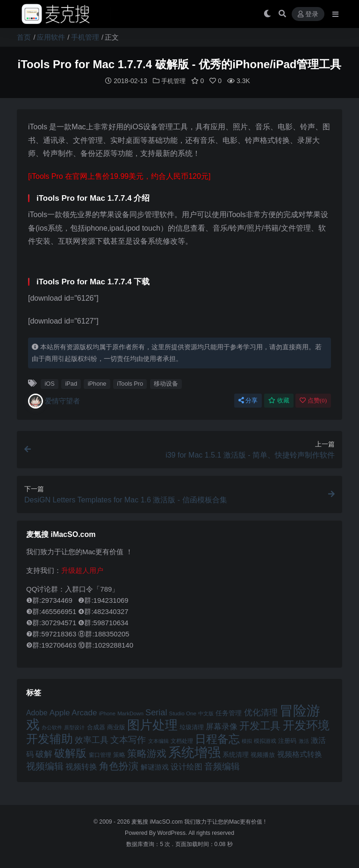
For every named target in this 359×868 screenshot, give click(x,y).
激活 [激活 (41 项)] (304, 741)
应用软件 (51, 37)
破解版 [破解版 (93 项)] (70, 753)
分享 (248, 400)
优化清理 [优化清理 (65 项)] (261, 712)
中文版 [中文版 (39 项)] (206, 713)
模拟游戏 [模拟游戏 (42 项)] (265, 740)
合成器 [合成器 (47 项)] (96, 727)
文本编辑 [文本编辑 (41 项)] (158, 741)
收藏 (279, 400)
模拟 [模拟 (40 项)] (247, 741)
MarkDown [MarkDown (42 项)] (130, 713)
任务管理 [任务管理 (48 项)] (229, 713)
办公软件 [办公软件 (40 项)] (52, 727)
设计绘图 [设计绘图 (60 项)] (187, 766)
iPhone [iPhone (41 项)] (107, 713)
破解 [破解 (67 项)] (44, 753)
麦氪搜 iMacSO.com (158, 821)
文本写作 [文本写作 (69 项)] (128, 739)
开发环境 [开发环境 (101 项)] (306, 725)
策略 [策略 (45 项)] (119, 755)
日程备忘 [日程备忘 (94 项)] (217, 739)
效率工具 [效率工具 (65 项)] (92, 740)
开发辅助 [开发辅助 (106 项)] (50, 738)
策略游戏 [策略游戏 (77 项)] (147, 753)
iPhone (97, 383)
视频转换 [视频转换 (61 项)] (81, 766)
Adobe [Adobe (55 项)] (37, 712)
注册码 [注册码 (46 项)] (287, 740)
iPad (71, 383)
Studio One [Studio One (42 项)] (183, 713)
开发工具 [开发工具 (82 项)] (260, 726)
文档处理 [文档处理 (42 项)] (182, 740)
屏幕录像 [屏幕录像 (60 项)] (222, 726)
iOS (49, 383)
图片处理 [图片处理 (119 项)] (152, 725)
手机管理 (85, 37)
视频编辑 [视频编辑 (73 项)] (45, 766)
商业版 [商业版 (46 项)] (116, 727)
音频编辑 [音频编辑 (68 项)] (222, 766)
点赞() (313, 400)
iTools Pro (130, 383)
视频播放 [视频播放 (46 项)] (263, 754)
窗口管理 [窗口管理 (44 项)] (100, 755)
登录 (308, 14)
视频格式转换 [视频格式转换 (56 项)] (300, 754)
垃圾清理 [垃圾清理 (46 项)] (192, 727)
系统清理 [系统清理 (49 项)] (236, 754)
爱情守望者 (54, 401)
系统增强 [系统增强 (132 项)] (194, 752)
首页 (24, 37)
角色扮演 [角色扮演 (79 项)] (119, 766)
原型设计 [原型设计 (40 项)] (74, 727)
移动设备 (166, 383)
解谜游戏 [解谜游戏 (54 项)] (155, 766)
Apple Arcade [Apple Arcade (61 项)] (73, 712)
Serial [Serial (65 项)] (156, 712)
